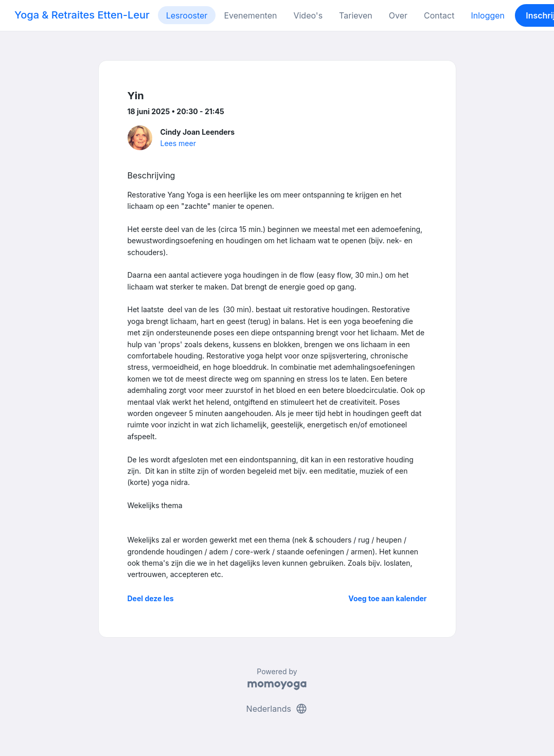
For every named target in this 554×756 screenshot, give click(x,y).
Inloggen (488, 15)
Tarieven (356, 15)
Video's (308, 15)
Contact (439, 15)
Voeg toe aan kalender (387, 598)
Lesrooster (187, 15)
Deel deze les (151, 598)
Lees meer (178, 143)
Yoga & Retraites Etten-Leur (82, 15)
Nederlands (277, 709)
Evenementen (250, 15)
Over (398, 15)
